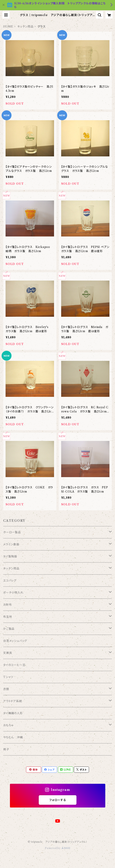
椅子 (6, 749)
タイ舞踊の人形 (13, 713)
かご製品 (9, 629)
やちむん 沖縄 (13, 737)
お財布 (7, 605)
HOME (8, 26)
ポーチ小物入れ (13, 593)
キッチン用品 (25, 26)
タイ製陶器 (10, 556)
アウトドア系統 (13, 701)
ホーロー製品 (12, 532)
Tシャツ (8, 677)
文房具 (8, 653)
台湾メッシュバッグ (15, 641)
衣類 (6, 689)
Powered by (57, 848)
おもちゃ (8, 725)
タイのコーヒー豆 (14, 665)
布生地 (8, 617)
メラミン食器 (11, 544)
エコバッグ (10, 581)
